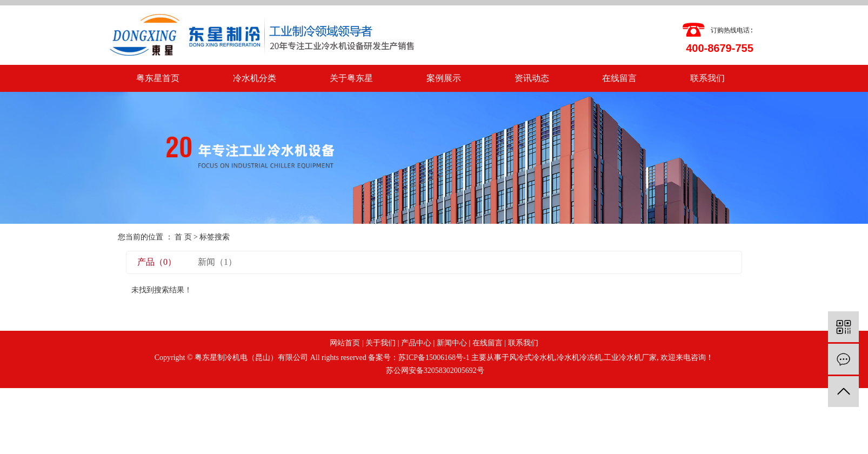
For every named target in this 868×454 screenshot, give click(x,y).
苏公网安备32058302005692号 (434, 370)
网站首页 (345, 343)
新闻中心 (452, 343)
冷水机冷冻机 (579, 358)
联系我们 (707, 78)
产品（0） (157, 262)
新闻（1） (217, 262)
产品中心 (416, 343)
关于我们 (380, 343)
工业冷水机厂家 (630, 358)
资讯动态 (532, 78)
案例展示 (444, 78)
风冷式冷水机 (532, 358)
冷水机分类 (255, 78)
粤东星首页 (158, 78)
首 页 (183, 237)
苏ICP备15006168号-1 (434, 358)
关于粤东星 (351, 78)
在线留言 (619, 78)
